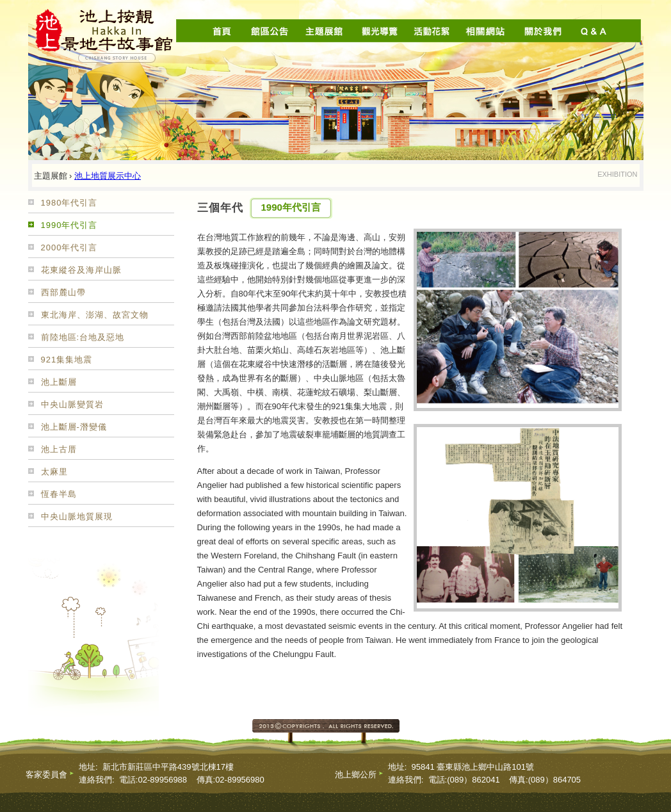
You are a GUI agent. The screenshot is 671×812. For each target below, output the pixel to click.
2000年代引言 (69, 248)
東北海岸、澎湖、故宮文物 (95, 315)
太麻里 (54, 472)
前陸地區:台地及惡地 (83, 337)
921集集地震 (67, 360)
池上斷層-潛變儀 (74, 427)
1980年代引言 (69, 203)
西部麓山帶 (63, 292)
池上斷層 (59, 382)
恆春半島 (59, 494)
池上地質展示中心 (108, 176)
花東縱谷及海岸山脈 (81, 270)
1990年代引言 (69, 225)
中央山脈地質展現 (77, 516)
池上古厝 (59, 449)
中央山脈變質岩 (72, 404)
